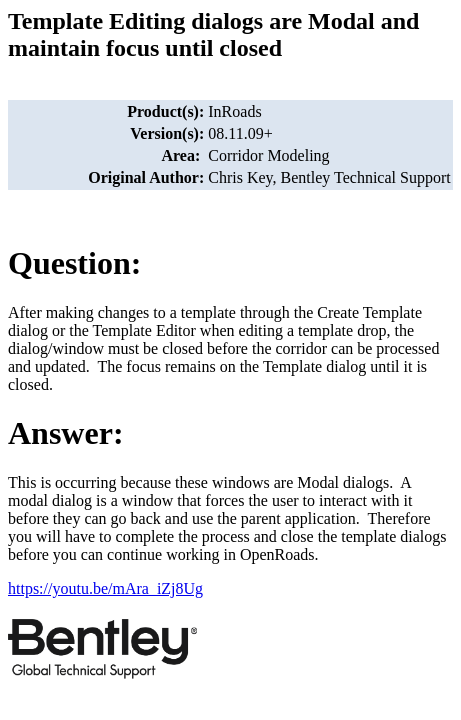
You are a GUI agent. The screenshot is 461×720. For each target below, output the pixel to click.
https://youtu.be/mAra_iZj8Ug (105, 588)
